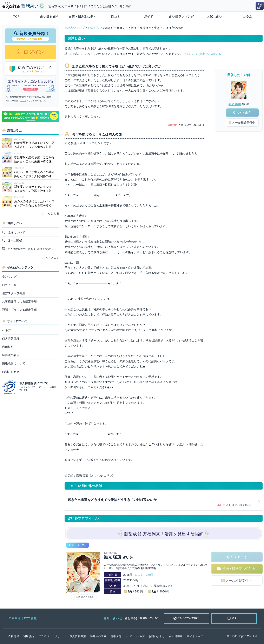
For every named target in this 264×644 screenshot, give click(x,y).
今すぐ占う (239, 557)
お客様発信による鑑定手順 (19, 301)
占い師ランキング (181, 16)
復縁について (16, 232)
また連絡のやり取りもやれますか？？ (32, 249)
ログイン (33, 52)
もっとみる (52, 213)
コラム (248, 16)
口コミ (116, 16)
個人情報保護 (11, 339)
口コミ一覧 (9, 285)
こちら (23, 101)
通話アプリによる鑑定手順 (19, 310)
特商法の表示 (11, 355)
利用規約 (8, 347)
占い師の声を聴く (85, 597)
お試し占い (215, 16)
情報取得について (14, 363)
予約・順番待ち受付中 (239, 569)
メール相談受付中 (239, 581)
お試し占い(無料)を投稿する (203, 54)
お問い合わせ (11, 372)
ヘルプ (6, 330)
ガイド (149, 16)
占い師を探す (49, 16)
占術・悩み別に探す (83, 16)
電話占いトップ (75, 28)
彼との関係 (14, 241)
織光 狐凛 (235, 104)
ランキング (9, 277)
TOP (16, 16)
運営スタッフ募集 (14, 293)
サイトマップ (195, 636)
